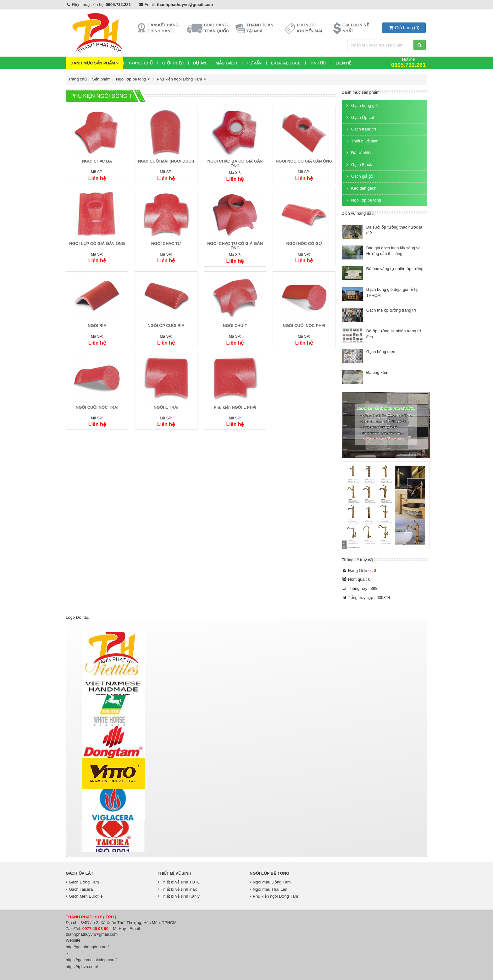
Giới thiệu (173, 63)
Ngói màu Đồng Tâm (270, 882)
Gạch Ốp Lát (360, 117)
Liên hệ (343, 63)
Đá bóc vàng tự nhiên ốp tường (395, 269)
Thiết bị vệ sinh (362, 141)
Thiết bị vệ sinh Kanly (179, 896)
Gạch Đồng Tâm (82, 882)
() (404, 28)
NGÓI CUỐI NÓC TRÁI (97, 407)
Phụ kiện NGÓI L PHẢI (235, 407)
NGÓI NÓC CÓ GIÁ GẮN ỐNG (304, 161)
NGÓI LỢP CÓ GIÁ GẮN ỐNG (97, 244)
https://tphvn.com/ (82, 967)
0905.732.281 (118, 5)
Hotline (408, 62)
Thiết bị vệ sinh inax (177, 889)
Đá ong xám (377, 372)
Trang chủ (140, 63)
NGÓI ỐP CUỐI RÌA (166, 326)
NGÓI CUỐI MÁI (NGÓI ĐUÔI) (166, 161)
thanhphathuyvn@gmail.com (185, 5)
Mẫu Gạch (227, 63)
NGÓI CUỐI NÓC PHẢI (304, 326)
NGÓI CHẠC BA (97, 161)
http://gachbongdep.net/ (87, 947)
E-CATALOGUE (286, 63)
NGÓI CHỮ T (235, 326)
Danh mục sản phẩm (94, 63)
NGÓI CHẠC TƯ (166, 244)
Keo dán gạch (361, 188)
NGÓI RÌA (97, 326)
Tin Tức (318, 63)
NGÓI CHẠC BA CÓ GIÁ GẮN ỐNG (235, 163)
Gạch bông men (381, 352)
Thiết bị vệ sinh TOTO (179, 882)
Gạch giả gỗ (359, 176)
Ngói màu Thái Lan (269, 889)
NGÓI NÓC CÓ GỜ (304, 244)
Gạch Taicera (79, 889)
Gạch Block (359, 165)
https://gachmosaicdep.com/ (91, 960)
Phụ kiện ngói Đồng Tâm (182, 79)
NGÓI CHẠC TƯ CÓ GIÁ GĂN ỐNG (235, 246)
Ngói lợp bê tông (134, 79)
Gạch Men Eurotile (84, 896)
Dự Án (200, 63)
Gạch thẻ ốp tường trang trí (391, 310)
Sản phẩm (101, 79)
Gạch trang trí (361, 129)
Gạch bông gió (361, 105)
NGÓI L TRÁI (166, 407)
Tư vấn (254, 63)
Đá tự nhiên (359, 153)
